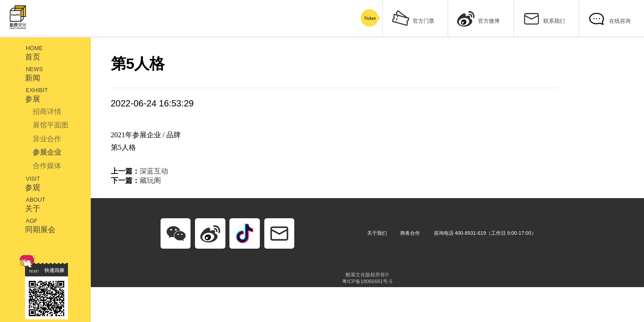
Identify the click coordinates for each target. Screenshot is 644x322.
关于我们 (377, 233)
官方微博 (478, 18)
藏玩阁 (150, 180)
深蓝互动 (154, 171)
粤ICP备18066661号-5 (367, 281)
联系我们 (544, 18)
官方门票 (413, 18)
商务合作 (410, 233)
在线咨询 (609, 18)
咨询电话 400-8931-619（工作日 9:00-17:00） (485, 233)
